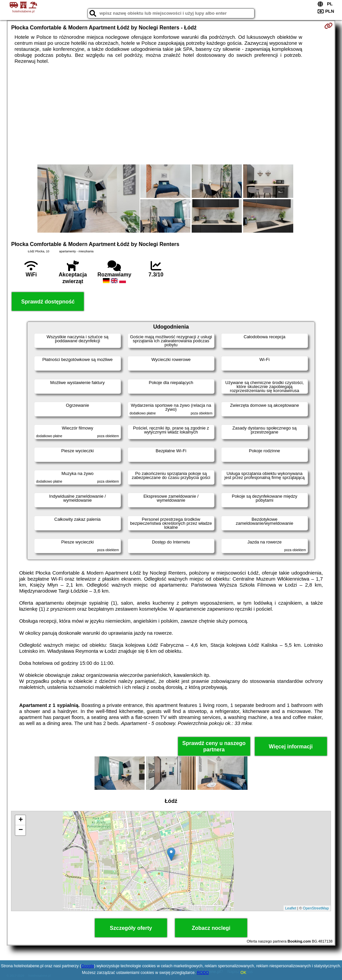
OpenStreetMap (316, 908)
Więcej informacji (291, 747)
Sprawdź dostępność (48, 302)
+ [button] (21, 820)
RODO (203, 973)
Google (88, 966)
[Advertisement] (171, 114)
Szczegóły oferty (131, 928)
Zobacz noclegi (211, 928)
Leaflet (291, 908)
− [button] (21, 830)
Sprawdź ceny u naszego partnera (214, 746)
